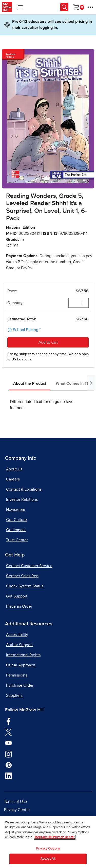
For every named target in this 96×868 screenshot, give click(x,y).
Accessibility (17, 635)
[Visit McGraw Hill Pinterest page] (8, 765)
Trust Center (17, 540)
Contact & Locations (24, 489)
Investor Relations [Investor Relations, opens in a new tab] (22, 499)
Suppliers (14, 696)
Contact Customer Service (29, 566)
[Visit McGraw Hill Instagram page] (8, 754)
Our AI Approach (21, 665)
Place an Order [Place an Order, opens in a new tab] (19, 606)
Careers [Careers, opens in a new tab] (13, 479)
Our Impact (16, 530)
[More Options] (90, 7)
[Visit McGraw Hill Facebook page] (8, 721)
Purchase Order (20, 685)
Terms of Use (15, 802)
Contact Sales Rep (22, 576)
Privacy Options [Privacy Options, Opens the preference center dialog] (48, 849)
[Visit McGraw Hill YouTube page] (8, 743)
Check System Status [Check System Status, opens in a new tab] (25, 586)
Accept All (48, 859)
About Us (14, 469)
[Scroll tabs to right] (91, 383)
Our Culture (16, 520)
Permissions (17, 675)
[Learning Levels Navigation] (20, 7)
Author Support (20, 645)
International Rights (23, 655)
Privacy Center (17, 810)
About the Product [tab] (30, 383)
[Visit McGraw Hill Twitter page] (8, 732)
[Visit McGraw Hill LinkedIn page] (8, 776)
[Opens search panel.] (64, 7)
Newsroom (16, 510)
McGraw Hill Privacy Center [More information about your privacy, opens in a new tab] (55, 837)
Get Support (17, 596)
